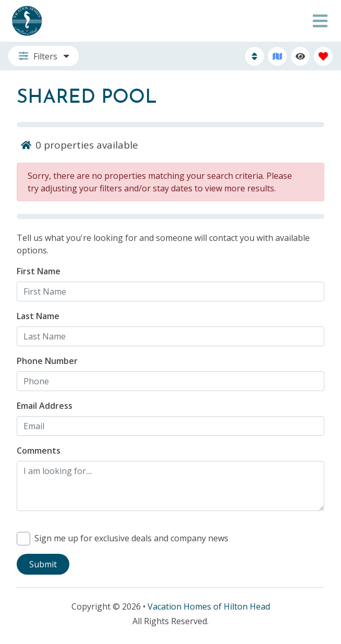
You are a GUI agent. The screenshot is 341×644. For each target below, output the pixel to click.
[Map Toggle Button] (277, 56)
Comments (39, 451)
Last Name (38, 316)
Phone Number (47, 361)
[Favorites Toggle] (323, 56)
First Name (39, 271)
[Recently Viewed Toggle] (300, 56)
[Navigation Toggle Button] (320, 21)
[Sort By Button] (254, 56)
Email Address (45, 406)
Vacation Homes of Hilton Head (209, 606)
